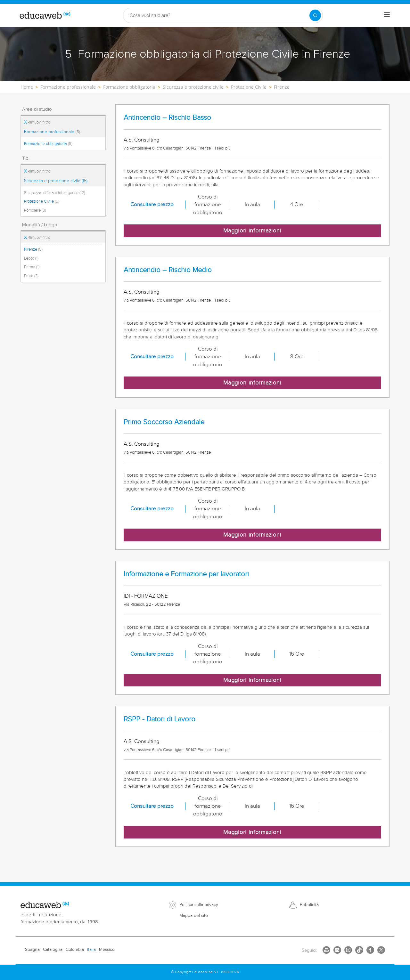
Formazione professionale (52, 132)
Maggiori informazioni (252, 231)
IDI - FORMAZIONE (146, 596)
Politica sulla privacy (199, 905)
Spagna (32, 950)
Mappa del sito (194, 916)
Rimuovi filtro (37, 122)
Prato (31, 276)
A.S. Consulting (142, 140)
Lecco (31, 258)
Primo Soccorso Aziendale (164, 422)
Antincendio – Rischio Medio (168, 270)
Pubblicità (309, 905)
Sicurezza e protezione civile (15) (56, 181)
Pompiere (35, 210)
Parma (32, 267)
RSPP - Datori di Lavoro (160, 719)
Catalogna (53, 950)
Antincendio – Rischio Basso (167, 118)
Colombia (75, 950)
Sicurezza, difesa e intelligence (55, 193)
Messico (107, 950)
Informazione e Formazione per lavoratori (186, 574)
